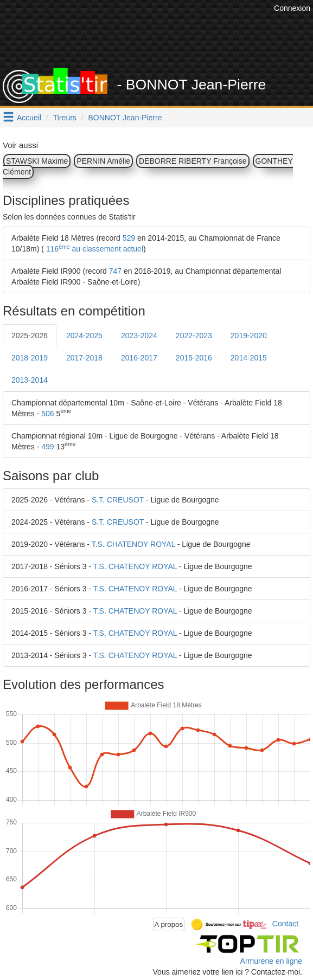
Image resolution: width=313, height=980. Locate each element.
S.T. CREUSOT (118, 500)
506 (47, 414)
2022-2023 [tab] (194, 336)
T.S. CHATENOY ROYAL (133, 544)
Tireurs (65, 118)
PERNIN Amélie (103, 161)
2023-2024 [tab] (139, 336)
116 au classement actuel (94, 249)
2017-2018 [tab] (84, 358)
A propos (169, 924)
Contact (285, 924)
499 (47, 447)
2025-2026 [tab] (30, 336)
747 (115, 271)
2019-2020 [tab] (249, 336)
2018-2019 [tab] (30, 358)
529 (129, 238)
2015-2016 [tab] (194, 358)
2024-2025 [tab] (84, 336)
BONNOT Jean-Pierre (125, 118)
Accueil (29, 118)
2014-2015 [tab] (249, 358)
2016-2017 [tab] (139, 358)
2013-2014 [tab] (30, 380)
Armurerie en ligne (271, 961)
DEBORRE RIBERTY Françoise (193, 161)
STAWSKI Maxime (37, 161)
